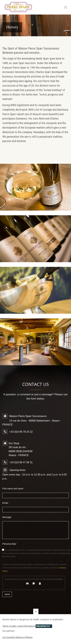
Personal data (10, 544)
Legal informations (26, 626)
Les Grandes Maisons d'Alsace (17, 637)
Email (6, 503)
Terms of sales (9, 626)
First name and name (13, 489)
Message (7, 517)
